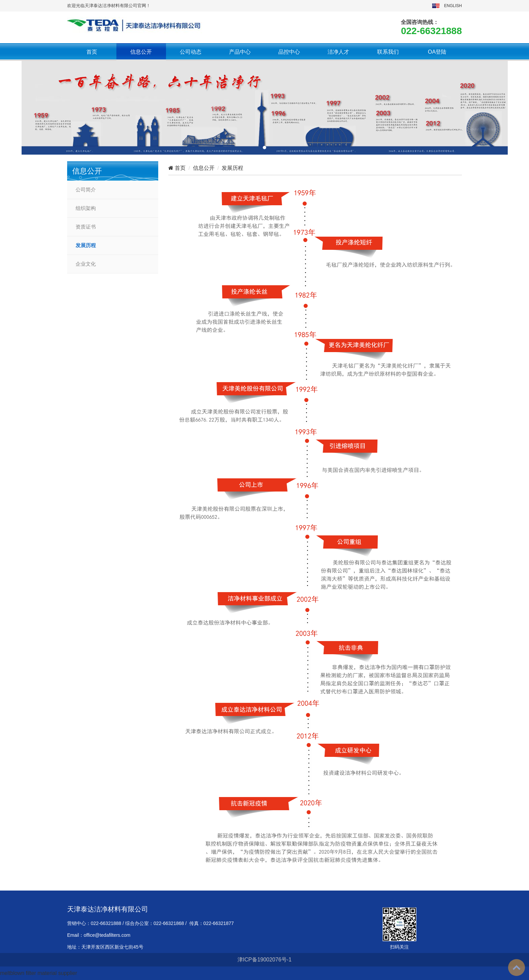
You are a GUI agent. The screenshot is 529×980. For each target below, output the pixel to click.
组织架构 (86, 208)
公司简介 (86, 190)
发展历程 (86, 245)
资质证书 (86, 227)
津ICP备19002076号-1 (264, 960)
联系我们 (388, 52)
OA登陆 (437, 52)
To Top (517, 968)
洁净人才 (338, 52)
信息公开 (141, 52)
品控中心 (289, 52)
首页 (92, 52)
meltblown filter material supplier (39, 973)
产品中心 (240, 52)
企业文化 (86, 264)
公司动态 (191, 52)
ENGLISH (453, 6)
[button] (264, 148)
